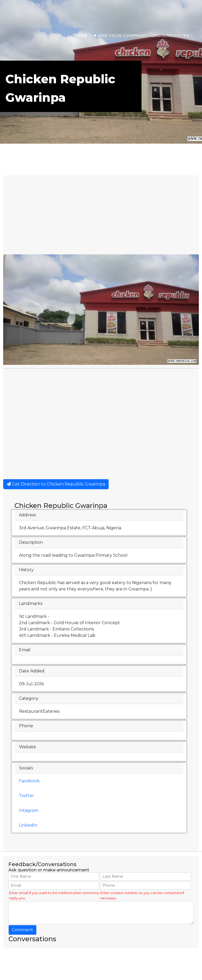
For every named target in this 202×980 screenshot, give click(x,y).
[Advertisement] (101, 215)
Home (80, 36)
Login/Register (170, 36)
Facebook (29, 781)
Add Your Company (119, 36)
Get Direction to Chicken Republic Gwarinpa (56, 484)
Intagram (29, 810)
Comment (22, 930)
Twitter (27, 796)
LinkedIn (28, 825)
